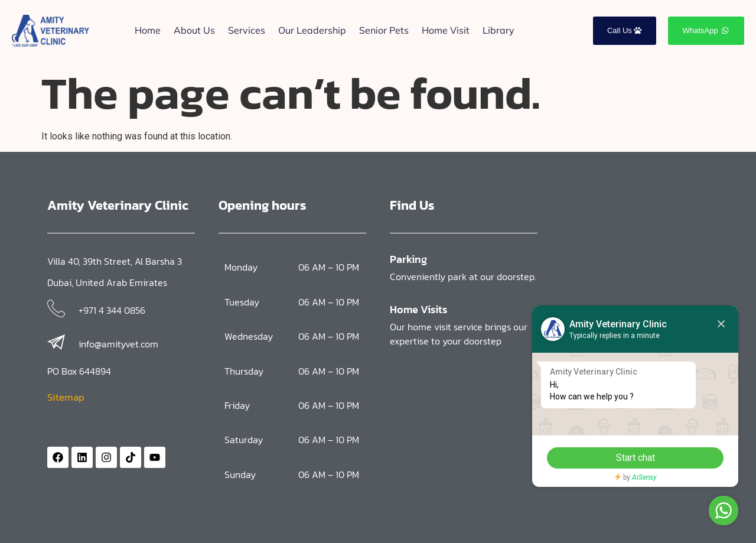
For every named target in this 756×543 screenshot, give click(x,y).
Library (498, 30)
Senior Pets (384, 30)
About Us (194, 30)
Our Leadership (312, 30)
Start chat (635, 458)
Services (247, 30)
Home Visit (446, 30)
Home (148, 30)
